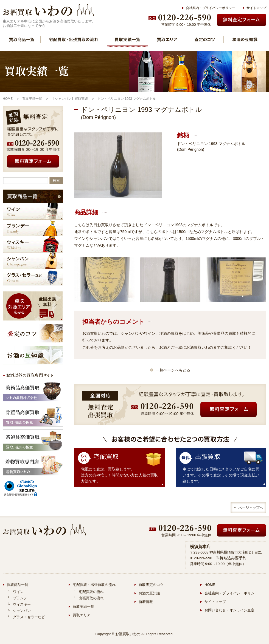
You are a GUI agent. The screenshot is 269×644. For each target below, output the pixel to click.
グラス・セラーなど (29, 617)
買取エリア (82, 615)
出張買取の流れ (91, 598)
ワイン (18, 592)
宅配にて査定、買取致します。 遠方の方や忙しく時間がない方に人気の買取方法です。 (119, 475)
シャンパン (22, 611)
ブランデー (22, 598)
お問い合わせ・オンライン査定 (229, 610)
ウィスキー (22, 604)
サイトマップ (256, 8)
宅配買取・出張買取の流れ (94, 585)
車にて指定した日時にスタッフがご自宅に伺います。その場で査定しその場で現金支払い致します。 (221, 475)
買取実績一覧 (128, 39)
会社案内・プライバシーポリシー (211, 8)
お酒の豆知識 (149, 593)
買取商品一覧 (18, 585)
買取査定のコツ (151, 585)
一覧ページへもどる (173, 370)
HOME (210, 585)
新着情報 (146, 602)
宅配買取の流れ (91, 592)
